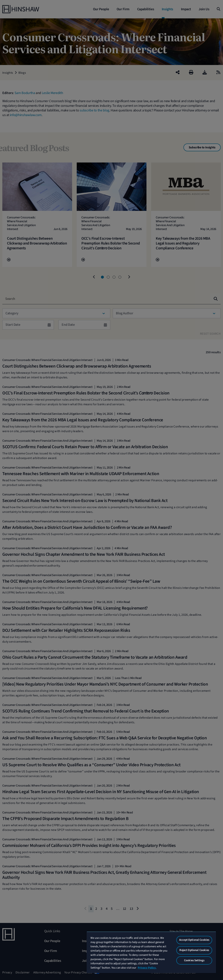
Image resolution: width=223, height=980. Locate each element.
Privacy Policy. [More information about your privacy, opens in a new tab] (147, 968)
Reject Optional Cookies (194, 950)
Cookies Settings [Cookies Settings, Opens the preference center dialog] (194, 960)
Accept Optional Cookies (194, 940)
